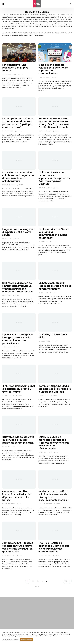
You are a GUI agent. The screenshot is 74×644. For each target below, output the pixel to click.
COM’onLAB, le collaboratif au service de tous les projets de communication (18, 440)
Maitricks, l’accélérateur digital (53, 336)
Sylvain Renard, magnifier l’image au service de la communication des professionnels (18, 339)
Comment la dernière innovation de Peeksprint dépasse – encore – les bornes (17, 496)
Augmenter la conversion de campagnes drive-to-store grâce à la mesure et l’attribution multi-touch (54, 123)
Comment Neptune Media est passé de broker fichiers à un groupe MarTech (55, 389)
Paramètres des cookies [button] (11, 640)
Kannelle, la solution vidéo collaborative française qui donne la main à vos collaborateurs (18, 177)
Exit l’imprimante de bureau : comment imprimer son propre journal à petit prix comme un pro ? (19, 123)
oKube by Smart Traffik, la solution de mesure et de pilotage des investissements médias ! (54, 496)
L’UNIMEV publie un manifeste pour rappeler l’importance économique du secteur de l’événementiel (54, 443)
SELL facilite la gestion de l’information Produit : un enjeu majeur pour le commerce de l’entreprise (17, 287)
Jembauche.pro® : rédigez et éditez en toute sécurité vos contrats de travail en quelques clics (18, 547)
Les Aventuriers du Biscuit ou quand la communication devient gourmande (53, 233)
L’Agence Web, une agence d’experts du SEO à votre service (18, 232)
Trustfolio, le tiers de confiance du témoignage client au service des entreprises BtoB (54, 547)
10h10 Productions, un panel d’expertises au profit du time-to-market (19, 389)
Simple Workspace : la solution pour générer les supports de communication (53, 69)
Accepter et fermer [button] (26, 640)
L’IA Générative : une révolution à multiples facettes (15, 68)
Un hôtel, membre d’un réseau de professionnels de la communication (55, 286)
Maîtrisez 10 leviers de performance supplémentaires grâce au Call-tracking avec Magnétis (54, 178)
